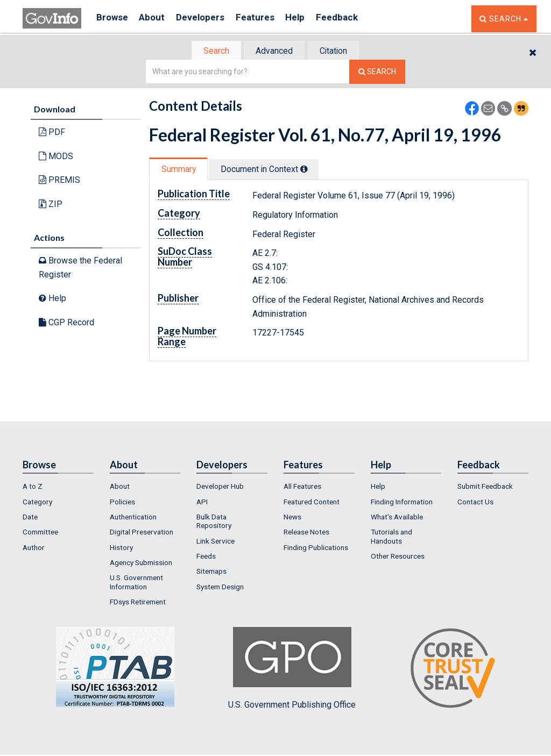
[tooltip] (311, 170)
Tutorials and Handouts (391, 537)
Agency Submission (141, 564)
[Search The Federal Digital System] (377, 73)
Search (211, 51)
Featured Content (312, 503)
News (292, 518)
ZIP (51, 205)
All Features (302, 487)
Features (268, 19)
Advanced (274, 51)
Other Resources (398, 557)
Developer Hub (220, 487)
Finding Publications (316, 548)
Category (37, 503)
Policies (122, 503)
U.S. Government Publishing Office (292, 669)
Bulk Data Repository (214, 522)
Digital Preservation (142, 533)
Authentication (133, 518)
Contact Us (475, 503)
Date (30, 518)
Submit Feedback (485, 487)
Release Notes (306, 533)
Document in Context (271, 170)
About (157, 19)
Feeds (206, 557)
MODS (56, 157)
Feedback (357, 19)
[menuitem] (58, 487)
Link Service (216, 542)
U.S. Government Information (136, 583)
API (202, 503)
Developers (209, 19)
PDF (52, 133)
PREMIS (59, 181)
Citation (338, 51)
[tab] (211, 51)
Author (34, 548)
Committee (40, 533)
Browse (113, 19)
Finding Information (402, 503)
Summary (181, 170)
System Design (220, 587)
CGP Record (66, 323)
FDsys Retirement (138, 603)
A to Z (33, 487)
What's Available (397, 518)
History (121, 548)
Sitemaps (211, 572)
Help (312, 19)
